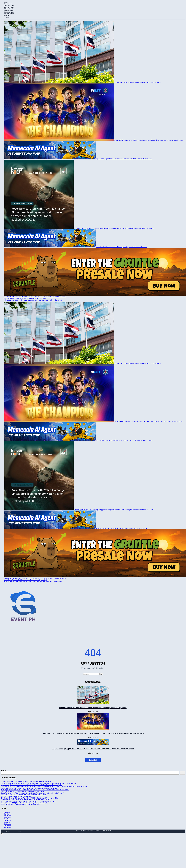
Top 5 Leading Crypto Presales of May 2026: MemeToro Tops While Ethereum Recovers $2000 (93, 749)
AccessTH (8, 826)
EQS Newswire (9, 9)
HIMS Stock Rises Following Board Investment (16, 796)
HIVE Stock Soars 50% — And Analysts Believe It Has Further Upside (23, 795)
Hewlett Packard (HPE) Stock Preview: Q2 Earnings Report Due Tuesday (24, 803)
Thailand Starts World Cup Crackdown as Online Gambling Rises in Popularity (93, 708)
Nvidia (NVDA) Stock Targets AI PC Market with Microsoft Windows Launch (25, 800)
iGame (7, 15)
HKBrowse (8, 824)
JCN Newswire (9, 7)
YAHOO (7, 812)
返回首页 (93, 760)
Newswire (8, 817)
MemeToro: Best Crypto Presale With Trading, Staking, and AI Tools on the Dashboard (29, 788)
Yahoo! (92, 830)
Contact (7, 17)
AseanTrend (8, 827)
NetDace (7, 822)
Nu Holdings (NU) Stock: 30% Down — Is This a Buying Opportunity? (23, 791)
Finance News (9, 14)
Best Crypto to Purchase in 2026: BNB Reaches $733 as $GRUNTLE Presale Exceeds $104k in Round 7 (35, 790)
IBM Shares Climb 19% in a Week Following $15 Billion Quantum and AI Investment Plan (29, 798)
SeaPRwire (8, 4)
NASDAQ (8, 814)
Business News (9, 12)
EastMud (7, 819)
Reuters (97, 830)
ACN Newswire (9, 6)
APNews (102, 830)
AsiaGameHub (78, 830)
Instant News (9, 10)
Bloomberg (8, 816)
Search (3, 770)
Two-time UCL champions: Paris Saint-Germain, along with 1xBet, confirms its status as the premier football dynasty (93, 733)
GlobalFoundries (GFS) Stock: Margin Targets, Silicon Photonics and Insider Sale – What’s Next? (32, 793)
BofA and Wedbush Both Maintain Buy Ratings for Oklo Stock (21, 805)
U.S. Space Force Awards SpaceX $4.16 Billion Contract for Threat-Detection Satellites (29, 801)
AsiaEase (8, 821)
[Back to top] (2, 834)
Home (6, 2)
